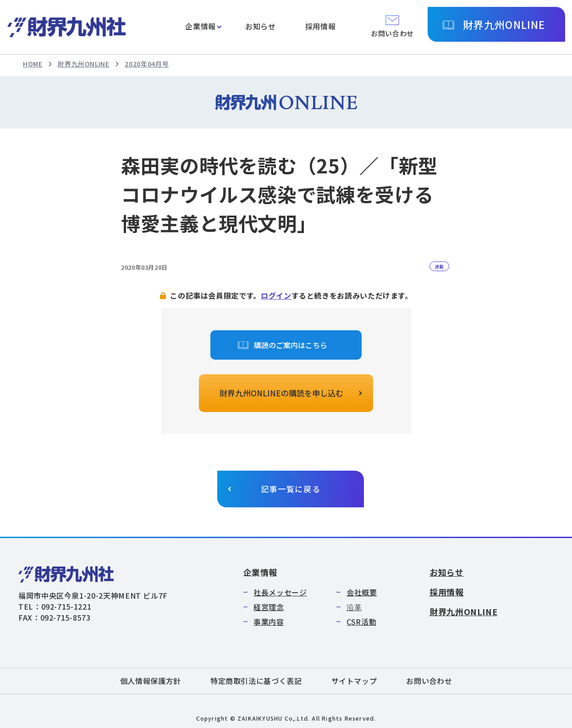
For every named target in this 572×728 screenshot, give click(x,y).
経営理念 (269, 607)
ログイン (276, 295)
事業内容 (269, 622)
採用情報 (321, 26)
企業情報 (201, 26)
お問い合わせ (429, 681)
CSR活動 (361, 622)
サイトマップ (354, 681)
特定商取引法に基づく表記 (256, 681)
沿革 (354, 607)
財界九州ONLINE (504, 24)
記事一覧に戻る (291, 489)
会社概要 (362, 592)
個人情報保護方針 (151, 681)
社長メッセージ (280, 592)
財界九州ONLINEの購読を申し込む (281, 393)
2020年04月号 (147, 64)
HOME (33, 64)
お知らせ (261, 26)
